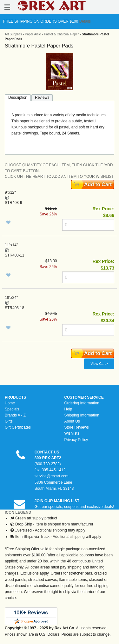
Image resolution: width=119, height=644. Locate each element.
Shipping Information (82, 415)
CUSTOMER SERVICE (84, 397)
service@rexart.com (52, 476)
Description (18, 98)
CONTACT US (47, 452)
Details (84, 21)
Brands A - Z (15, 415)
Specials (12, 409)
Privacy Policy (76, 440)
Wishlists (72, 433)
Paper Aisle (33, 34)
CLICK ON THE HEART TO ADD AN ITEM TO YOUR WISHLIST (59, 177)
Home (10, 403)
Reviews (42, 98)
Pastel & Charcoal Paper (62, 34)
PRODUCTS (15, 397)
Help (68, 409)
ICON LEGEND (18, 512)
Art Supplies (13, 34)
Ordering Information (82, 403)
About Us (72, 421)
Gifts (9, 421)
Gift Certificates (18, 427)
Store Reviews (77, 427)
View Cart (99, 364)
